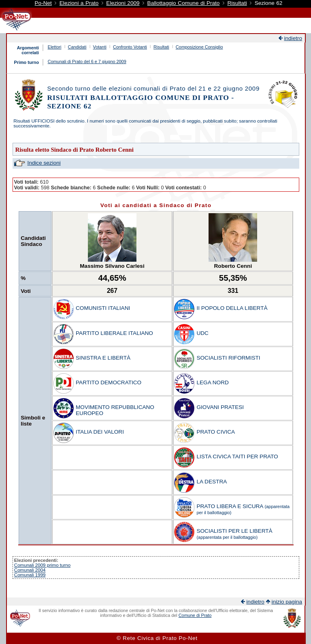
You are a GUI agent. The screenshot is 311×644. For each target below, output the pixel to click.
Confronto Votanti (130, 47)
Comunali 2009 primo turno (42, 565)
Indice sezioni (44, 163)
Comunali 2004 (30, 570)
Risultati (237, 3)
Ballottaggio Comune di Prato (184, 3)
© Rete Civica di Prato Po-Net (157, 638)
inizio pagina (287, 602)
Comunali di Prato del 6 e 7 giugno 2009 (87, 61)
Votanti (100, 47)
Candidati (77, 47)
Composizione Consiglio (199, 47)
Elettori (55, 47)
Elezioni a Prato (79, 3)
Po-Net (43, 3)
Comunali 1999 (30, 575)
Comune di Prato (195, 615)
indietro (293, 38)
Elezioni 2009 (123, 3)
